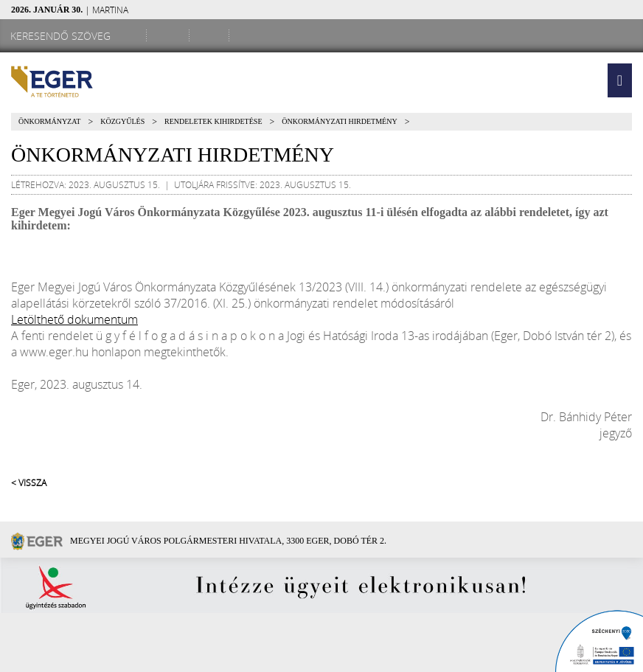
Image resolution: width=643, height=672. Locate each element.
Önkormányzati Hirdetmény (339, 121)
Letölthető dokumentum (74, 319)
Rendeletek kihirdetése (213, 121)
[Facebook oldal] (170, 35)
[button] (620, 80)
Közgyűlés (122, 121)
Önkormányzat (49, 121)
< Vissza (29, 482)
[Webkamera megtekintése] (212, 35)
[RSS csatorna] (251, 35)
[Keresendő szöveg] (63, 36)
